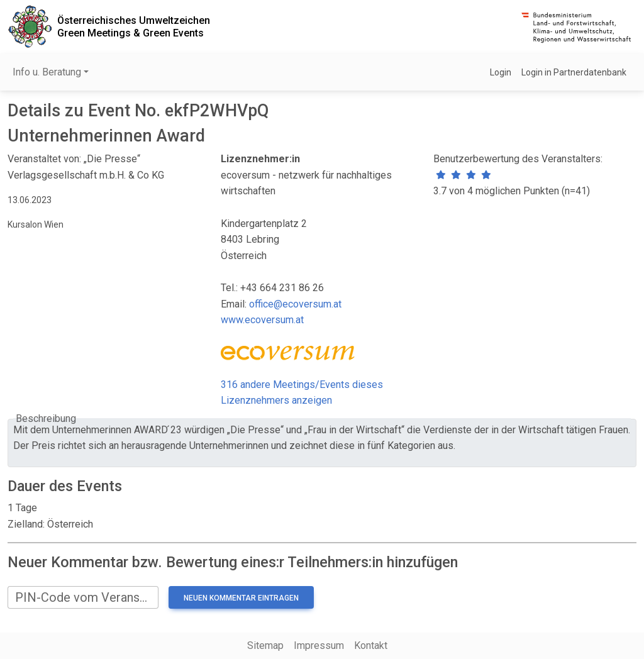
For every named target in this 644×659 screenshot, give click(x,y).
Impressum (319, 645)
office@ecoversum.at (295, 304)
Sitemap (265, 645)
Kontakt (371, 645)
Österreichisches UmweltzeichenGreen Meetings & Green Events (134, 26)
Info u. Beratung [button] (47, 72)
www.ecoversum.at (262, 320)
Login (501, 72)
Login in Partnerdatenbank (574, 72)
